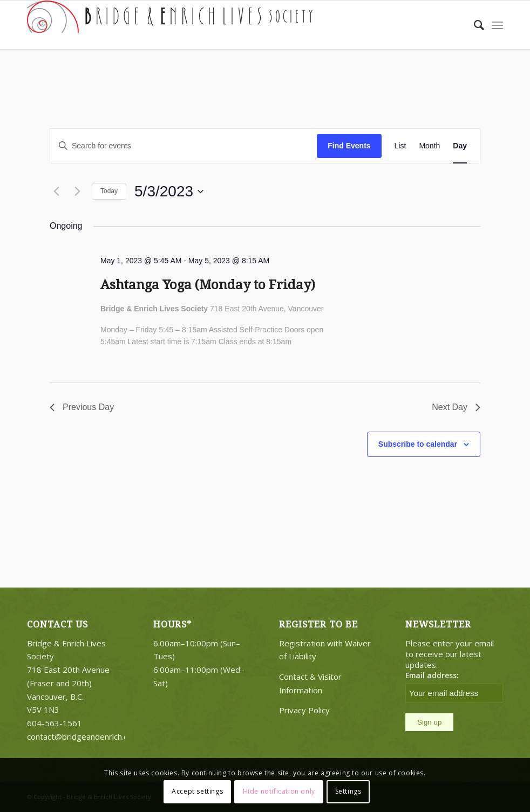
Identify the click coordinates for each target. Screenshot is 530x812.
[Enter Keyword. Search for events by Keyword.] (184, 146)
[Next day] (77, 192)
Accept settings (197, 791)
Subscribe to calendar (418, 444)
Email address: (432, 675)
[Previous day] (56, 192)
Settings (348, 791)
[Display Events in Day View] (460, 146)
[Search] (474, 25)
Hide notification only (279, 791)
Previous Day (82, 407)
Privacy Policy (304, 710)
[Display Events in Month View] (429, 146)
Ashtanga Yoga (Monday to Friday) (208, 285)
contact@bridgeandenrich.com (83, 736)
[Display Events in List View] (400, 146)
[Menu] (497, 25)
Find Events (349, 146)
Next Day (456, 407)
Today (109, 191)
